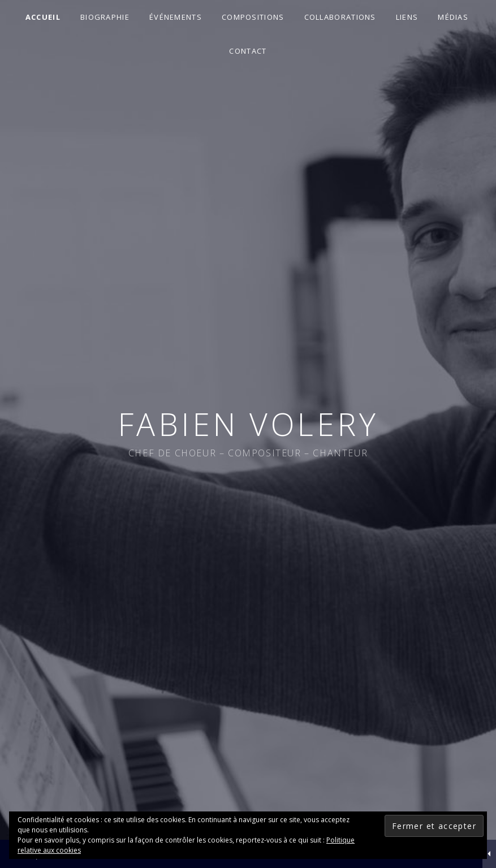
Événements (176, 17)
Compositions (253, 17)
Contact (248, 51)
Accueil (43, 17)
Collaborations (340, 17)
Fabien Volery (248, 424)
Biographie (105, 17)
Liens (407, 17)
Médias (453, 17)
